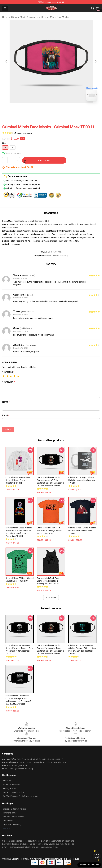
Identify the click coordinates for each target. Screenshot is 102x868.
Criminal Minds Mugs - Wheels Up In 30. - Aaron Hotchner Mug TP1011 (82, 480)
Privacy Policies (10, 788)
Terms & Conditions (11, 785)
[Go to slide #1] (44, 109)
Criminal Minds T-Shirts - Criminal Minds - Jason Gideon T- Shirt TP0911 (82, 531)
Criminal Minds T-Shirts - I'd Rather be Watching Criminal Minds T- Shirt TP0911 (49, 531)
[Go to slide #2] (58, 109)
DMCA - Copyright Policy (13, 792)
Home (5, 17)
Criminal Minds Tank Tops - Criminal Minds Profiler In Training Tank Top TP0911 (48, 581)
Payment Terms (10, 813)
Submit (8, 429)
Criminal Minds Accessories (25, 17)
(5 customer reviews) (23, 133)
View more (51, 597)
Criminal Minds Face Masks (55, 17)
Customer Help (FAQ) (12, 824)
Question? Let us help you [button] (89, 865)
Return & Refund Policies (14, 817)
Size (4, 143)
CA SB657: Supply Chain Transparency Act (21, 796)
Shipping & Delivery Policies (15, 809)
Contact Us (8, 821)
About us (7, 781)
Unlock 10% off (97, 856)
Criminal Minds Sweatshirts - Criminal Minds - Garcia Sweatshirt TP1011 (18, 480)
